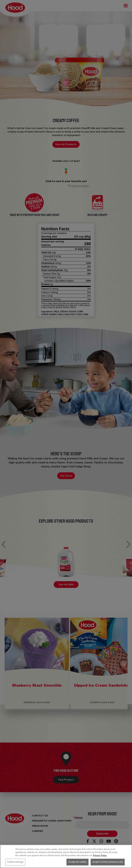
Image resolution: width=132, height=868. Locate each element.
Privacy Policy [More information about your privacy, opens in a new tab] (100, 856)
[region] (66, 856)
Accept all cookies (77, 862)
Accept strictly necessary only (108, 862)
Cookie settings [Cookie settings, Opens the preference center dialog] (15, 862)
